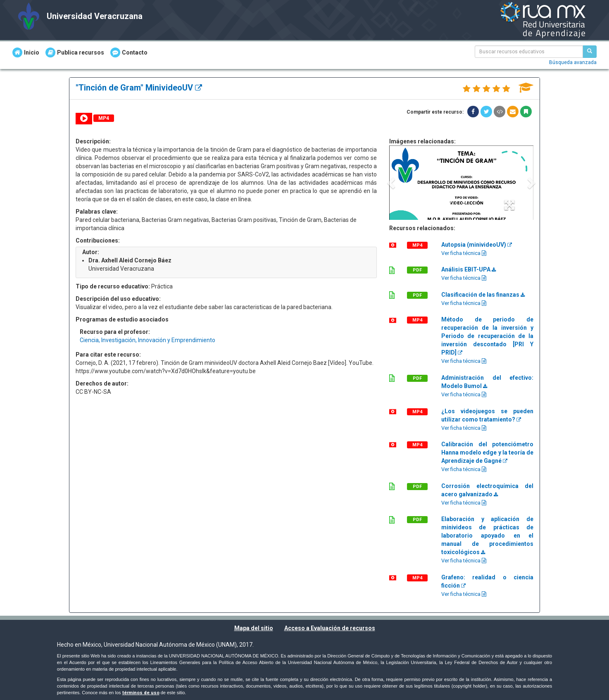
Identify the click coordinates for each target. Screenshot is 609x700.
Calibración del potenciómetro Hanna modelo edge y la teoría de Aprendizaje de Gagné (487, 452)
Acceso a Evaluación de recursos (330, 628)
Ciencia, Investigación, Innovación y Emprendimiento (147, 340)
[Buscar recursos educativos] (590, 52)
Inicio (26, 52)
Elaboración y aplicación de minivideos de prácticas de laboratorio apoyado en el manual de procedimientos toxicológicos (487, 536)
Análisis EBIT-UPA (469, 269)
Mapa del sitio (254, 628)
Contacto (129, 52)
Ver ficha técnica (464, 253)
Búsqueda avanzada (573, 62)
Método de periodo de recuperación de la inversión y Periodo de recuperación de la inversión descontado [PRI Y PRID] (487, 336)
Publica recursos (75, 52)
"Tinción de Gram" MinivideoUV (139, 88)
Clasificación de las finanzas (483, 295)
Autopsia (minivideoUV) (477, 245)
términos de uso (141, 693)
